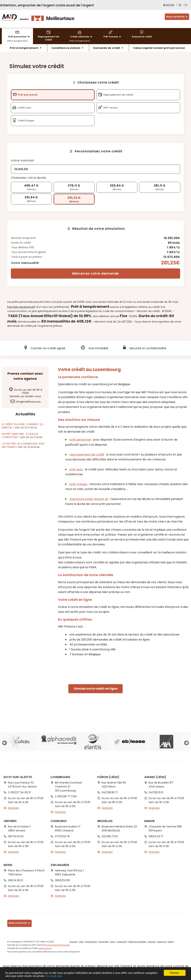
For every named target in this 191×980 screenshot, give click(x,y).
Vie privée (103, 942)
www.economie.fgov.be (58, 945)
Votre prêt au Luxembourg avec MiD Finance (23, 445)
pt (186, 5)
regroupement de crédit (87, 454)
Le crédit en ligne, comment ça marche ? (22, 426)
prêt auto (76, 469)
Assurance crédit (142, 34)
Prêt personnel (19, 34)
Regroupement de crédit (48, 36)
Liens (113, 942)
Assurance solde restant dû (89, 499)
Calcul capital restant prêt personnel (159, 48)
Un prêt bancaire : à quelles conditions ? (20, 436)
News (171, 942)
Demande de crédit (109, 48)
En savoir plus (69, 976)
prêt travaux (78, 484)
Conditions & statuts (68, 48)
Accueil (73, 942)
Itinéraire (14, 808)
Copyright (122, 942)
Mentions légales (137, 942)
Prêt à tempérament (26, 48)
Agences (162, 942)
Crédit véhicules (82, 34)
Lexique (152, 942)
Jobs (81, 942)
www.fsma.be (45, 948)
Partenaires (91, 942)
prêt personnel (80, 440)
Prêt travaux (113, 34)
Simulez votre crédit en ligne (96, 689)
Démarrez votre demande (96, 273)
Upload (169, 5)
